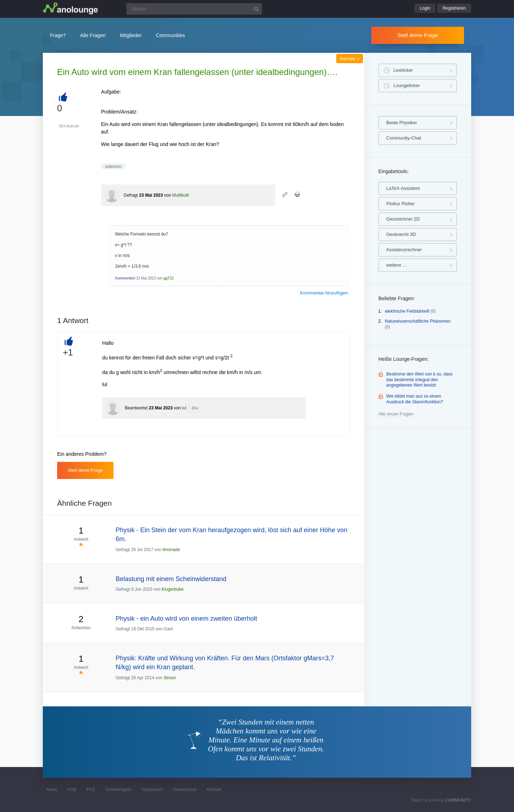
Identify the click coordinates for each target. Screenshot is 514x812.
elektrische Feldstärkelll (407, 311)
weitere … (397, 265)
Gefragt (131, 195)
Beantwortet (136, 408)
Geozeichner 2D (403, 219)
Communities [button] (171, 35)
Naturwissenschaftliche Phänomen (418, 321)
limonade (171, 550)
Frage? (58, 35)
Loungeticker (407, 85)
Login (425, 8)
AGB (72, 790)
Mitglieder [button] (131, 35)
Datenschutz (185, 790)
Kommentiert (125, 278)
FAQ (91, 790)
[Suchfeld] (194, 9)
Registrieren (454, 8)
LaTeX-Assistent (403, 188)
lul (184, 408)
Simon (170, 678)
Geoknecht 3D (401, 234)
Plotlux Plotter (400, 204)
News (52, 790)
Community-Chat (404, 138)
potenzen (113, 166)
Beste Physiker (402, 123)
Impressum (152, 790)
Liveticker (403, 70)
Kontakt (214, 790)
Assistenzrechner (404, 250)
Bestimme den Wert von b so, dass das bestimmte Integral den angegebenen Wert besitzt (419, 380)
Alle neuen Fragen (396, 414)
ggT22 (168, 278)
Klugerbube (173, 589)
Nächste (350, 59)
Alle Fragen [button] (93, 35)
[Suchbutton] (256, 9)
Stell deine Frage (417, 35)
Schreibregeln (118, 790)
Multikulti (180, 195)
